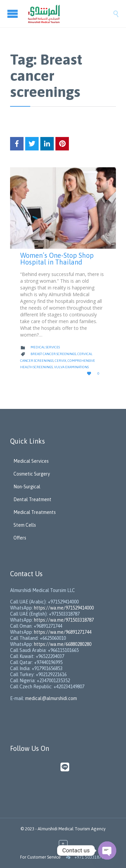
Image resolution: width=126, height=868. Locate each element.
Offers (20, 538)
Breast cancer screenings (53, 354)
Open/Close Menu (13, 14)
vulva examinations (71, 367)
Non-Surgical (27, 487)
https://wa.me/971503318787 (64, 620)
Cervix (60, 361)
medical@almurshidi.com (51, 698)
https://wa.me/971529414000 (63, 608)
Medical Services (45, 347)
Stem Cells (25, 525)
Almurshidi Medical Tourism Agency (72, 829)
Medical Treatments (35, 512)
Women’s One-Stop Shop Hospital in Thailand (57, 259)
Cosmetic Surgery (32, 474)
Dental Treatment (32, 499)
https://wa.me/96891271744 (63, 632)
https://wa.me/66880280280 (63, 644)
